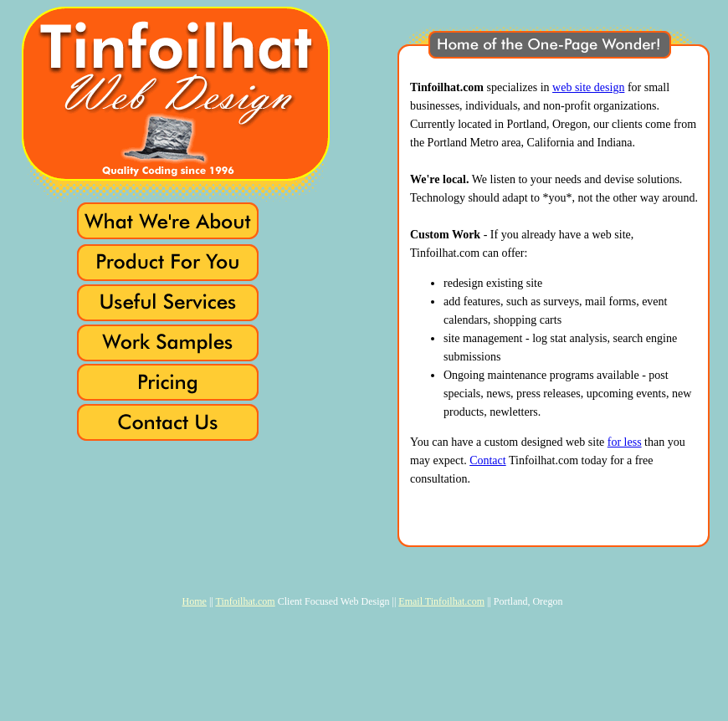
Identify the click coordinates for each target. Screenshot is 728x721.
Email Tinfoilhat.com (441, 601)
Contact (488, 460)
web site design (588, 87)
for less (625, 442)
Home (195, 601)
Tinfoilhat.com (245, 601)
